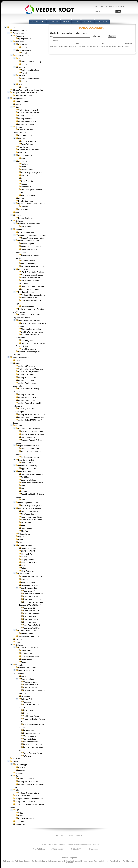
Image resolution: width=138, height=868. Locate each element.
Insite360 (19, 639)
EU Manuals (26, 696)
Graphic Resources (28, 141)
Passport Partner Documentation (25, 93)
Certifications (26, 651)
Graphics (22, 138)
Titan (23, 500)
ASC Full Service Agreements (32, 432)
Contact (56, 835)
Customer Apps (21, 765)
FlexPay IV (25, 565)
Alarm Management (29, 244)
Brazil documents (22, 101)
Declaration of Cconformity (31, 62)
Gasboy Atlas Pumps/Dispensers (31, 369)
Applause (25, 164)
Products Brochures (26, 269)
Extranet (121, 6)
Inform (26, 713)
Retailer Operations (26, 201)
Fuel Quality (29, 710)
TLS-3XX (22, 67)
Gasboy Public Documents (28, 400)
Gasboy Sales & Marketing (28, 121)
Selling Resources (19, 99)
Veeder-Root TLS (22, 56)
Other (18, 212)
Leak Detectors (27, 654)
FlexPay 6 (25, 557)
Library (12, 27)
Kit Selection (26, 523)
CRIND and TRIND (28, 551)
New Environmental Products (32, 275)
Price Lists (22, 153)
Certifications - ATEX (32, 685)
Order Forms (23, 147)
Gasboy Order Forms (26, 116)
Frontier (24, 158)
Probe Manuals (30, 730)
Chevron (24, 207)
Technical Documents (24, 96)
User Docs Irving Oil (32, 611)
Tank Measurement (28, 349)
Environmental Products (27, 668)
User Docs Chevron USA (33, 594)
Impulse (24, 178)
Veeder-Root (20, 824)
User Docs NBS (30, 617)
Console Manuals (31, 688)
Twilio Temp (17, 759)
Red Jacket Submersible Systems (44, 861)
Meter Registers (116, 861)
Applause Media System (30, 469)
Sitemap (83, 835)
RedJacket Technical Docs (28, 648)
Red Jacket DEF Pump (30, 227)
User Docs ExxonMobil (33, 599)
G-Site (21, 813)
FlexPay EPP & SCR (29, 562)
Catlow (18, 104)
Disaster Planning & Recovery (32, 434)
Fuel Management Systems (32, 173)
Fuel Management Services (29, 241)
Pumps (24, 662)
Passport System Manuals (25, 802)
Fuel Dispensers (24, 471)
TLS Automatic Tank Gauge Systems (17, 861)
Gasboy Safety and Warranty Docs (31, 417)
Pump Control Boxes (29, 298)
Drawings (28, 702)
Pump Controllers (28, 659)
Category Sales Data (26, 232)
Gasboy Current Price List (28, 110)
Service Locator (99, 6)
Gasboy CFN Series (26, 375)
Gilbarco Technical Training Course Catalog (29, 90)
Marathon (22, 770)
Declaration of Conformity (31, 70)
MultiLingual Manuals (32, 716)
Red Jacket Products (26, 292)
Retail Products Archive (27, 819)
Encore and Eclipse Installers (32, 483)
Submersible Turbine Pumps (29, 224)
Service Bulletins (30, 739)
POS (17, 810)
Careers (63, 835)
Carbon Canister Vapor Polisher (33, 238)
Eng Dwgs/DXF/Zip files (30, 511)
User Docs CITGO (31, 597)
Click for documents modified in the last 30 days (68, 33)
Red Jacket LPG (24, 50)
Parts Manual (23, 543)
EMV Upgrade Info (25, 136)
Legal (77, 835)
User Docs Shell (30, 622)
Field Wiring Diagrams (30, 514)
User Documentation (29, 588)
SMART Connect (28, 634)
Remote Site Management (28, 631)
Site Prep (25, 531)
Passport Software (28, 582)
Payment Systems (28, 195)
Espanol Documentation (30, 449)
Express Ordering (28, 170)
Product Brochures (25, 156)
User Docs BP (29, 591)
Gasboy (18, 107)
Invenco (18, 642)
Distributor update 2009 (27, 779)
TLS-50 (21, 84)
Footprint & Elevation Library (32, 517)
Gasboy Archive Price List (28, 782)
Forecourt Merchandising (28, 466)
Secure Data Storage (29, 264)
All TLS (21, 59)
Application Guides (20, 30)
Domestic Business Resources (30, 429)
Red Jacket (23, 45)
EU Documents (18, 33)
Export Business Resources (29, 446)
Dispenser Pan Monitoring (31, 329)
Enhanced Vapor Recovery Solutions (32, 235)
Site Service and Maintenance (32, 267)
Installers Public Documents (32, 520)
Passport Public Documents (29, 150)
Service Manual (27, 528)
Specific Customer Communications (32, 204)
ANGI (17, 360)
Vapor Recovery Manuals (34, 753)
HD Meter (25, 175)
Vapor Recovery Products (31, 289)
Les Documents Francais (31, 457)
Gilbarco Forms (24, 534)
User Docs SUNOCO (32, 625)
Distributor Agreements (30, 437)
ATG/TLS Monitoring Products (32, 272)
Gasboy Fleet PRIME (26, 380)
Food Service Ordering (27, 460)
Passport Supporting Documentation (29, 799)
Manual (24, 47)
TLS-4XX (22, 76)
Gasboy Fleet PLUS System (29, 378)
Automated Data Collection (31, 247)
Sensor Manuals (30, 736)
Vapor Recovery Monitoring (29, 636)
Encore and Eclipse (28, 480)
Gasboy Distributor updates (29, 113)
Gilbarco (19, 127)
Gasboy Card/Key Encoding (29, 372)
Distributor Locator (111, 6)
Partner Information (23, 796)
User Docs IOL (30, 608)
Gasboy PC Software (26, 395)
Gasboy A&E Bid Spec (27, 366)
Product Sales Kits (25, 161)
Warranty (27, 756)
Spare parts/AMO (25, 39)
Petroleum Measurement (30, 278)
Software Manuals (31, 742)
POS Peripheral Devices (30, 585)
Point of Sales (24, 574)
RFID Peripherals (28, 571)
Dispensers (20, 36)
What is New (23, 210)
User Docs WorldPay (32, 628)
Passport (24, 184)
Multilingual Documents (30, 656)
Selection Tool (26, 699)
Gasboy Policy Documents (28, 397)
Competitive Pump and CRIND (33, 577)
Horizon (24, 488)
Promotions (23, 198)
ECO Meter (25, 477)
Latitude (24, 491)
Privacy (70, 835)
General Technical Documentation (31, 508)
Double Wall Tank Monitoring (32, 332)
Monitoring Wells (27, 341)
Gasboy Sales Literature (27, 124)
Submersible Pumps (29, 306)
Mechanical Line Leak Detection (33, 295)
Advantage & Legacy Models (32, 474)
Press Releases (27, 144)
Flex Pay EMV (27, 554)
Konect (21, 540)
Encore (24, 167)
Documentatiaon (27, 679)
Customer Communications (29, 793)
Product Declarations (32, 733)
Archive (15, 762)
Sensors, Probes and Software (33, 286)
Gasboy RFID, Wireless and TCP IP (32, 415)
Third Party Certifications (33, 745)
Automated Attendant (29, 548)
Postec (18, 215)
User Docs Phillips (31, 619)
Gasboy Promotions (26, 119)
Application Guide (31, 682)
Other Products (27, 181)
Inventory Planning (28, 261)
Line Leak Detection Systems (69, 861)
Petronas (25, 568)
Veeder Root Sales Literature (29, 321)
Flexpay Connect (28, 560)
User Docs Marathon (32, 614)
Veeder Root (20, 230)
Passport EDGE (27, 187)
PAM (23, 525)
